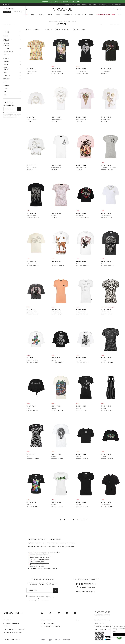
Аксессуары (68, 15)
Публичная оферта (102, 620)
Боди (5, 95)
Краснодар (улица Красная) (37, 567)
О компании (46, 620)
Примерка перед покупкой (14, 629)
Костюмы (7, 55)
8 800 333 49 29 (109, 5)
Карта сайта (99, 623)
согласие (10, 113)
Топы (5, 82)
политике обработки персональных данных (11, 116)
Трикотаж (7, 76)
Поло (5, 72)
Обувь (50, 15)
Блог (120, 15)
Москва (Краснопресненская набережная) (40, 556)
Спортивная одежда (8, 40)
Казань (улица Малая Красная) (38, 561)
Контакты (7, 620)
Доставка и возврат (11, 623)
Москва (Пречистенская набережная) (39, 554)
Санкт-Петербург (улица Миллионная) (39, 559)
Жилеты (6, 58)
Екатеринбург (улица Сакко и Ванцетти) (40, 563)
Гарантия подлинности (50, 626)
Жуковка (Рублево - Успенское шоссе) (40, 558)
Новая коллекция (63, 30)
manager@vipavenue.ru (87, 587)
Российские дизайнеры (105, 15)
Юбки (5, 92)
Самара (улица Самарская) (37, 565)
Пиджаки (7, 61)
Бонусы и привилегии (12, 632)
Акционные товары (80, 30)
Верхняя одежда (6, 45)
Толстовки (7, 79)
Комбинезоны (8, 52)
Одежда (42, 15)
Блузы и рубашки (6, 32)
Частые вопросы (47, 623)
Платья (6, 65)
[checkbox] (12, 115)
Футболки (7, 85)
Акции (34, 15)
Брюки (6, 36)
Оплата (6, 626)
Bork (91, 15)
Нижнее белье (81, 15)
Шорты (6, 88)
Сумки (58, 15)
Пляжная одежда (7, 69)
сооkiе (91, 631)
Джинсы (6, 49)
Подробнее (76, 2)
